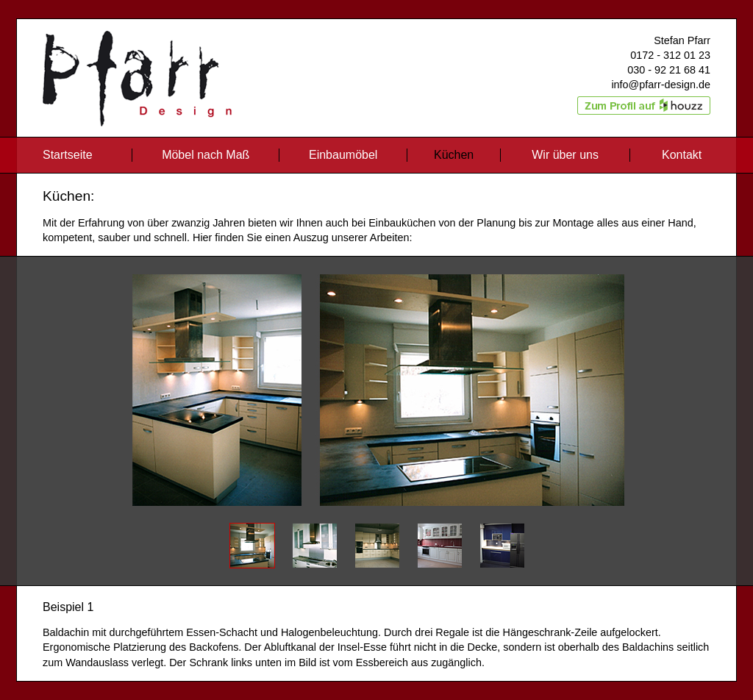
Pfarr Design (82, 27)
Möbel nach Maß (207, 155)
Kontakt (682, 155)
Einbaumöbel (345, 155)
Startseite (68, 155)
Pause (376, 383)
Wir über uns (567, 155)
